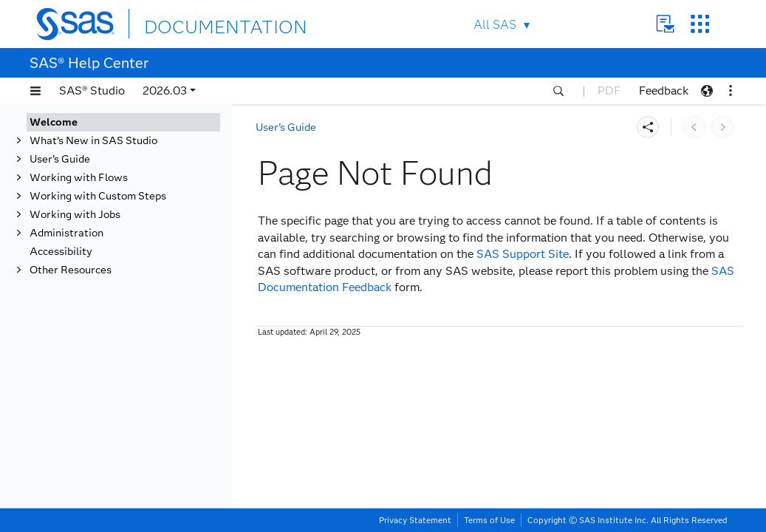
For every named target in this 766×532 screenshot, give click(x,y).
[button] (35, 91)
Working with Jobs (75, 215)
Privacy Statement (415, 520)
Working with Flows (79, 178)
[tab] (123, 122)
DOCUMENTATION (198, 23)
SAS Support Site (523, 254)
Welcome (54, 122)
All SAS (495, 25)
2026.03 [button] (165, 91)
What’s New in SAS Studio (93, 141)
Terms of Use (489, 520)
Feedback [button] (664, 91)
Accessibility (61, 252)
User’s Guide (60, 159)
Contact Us (665, 24)
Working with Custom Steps (98, 196)
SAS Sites (700, 24)
